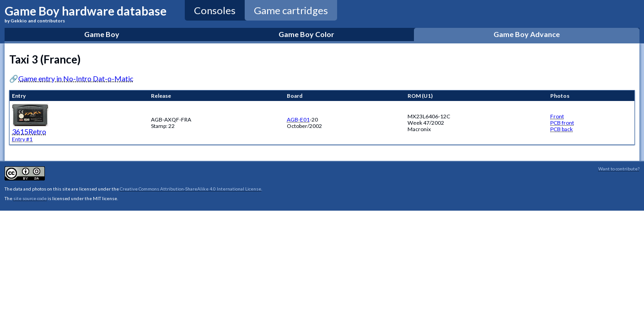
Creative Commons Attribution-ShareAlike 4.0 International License (191, 189)
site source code (30, 198)
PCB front (562, 123)
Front (557, 116)
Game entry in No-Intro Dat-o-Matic (76, 78)
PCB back (561, 129)
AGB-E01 (298, 119)
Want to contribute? (619, 169)
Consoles (215, 10)
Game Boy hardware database (86, 13)
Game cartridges (291, 10)
